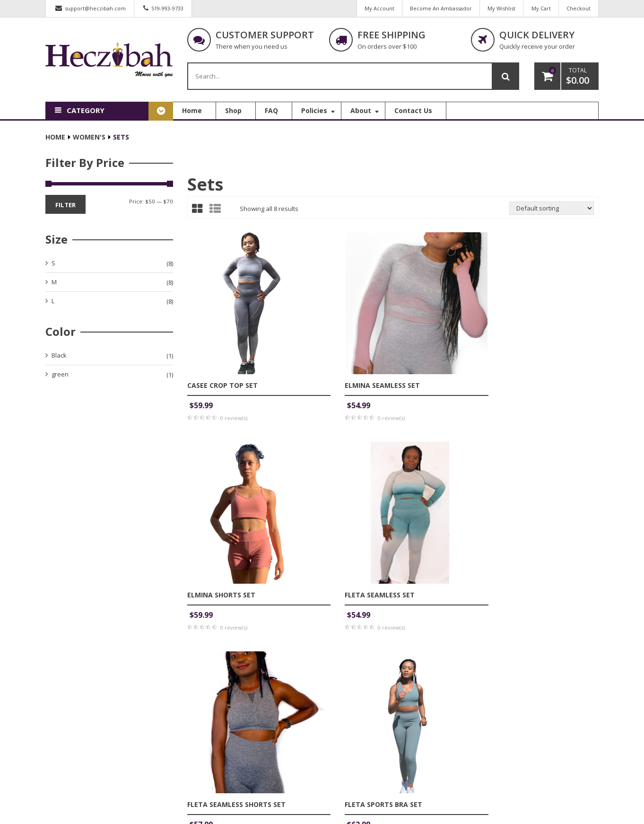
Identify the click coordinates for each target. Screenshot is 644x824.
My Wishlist (500, 8)
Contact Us (352, 754)
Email (288, 620)
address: (214, 735)
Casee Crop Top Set (222, 338)
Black (59, 358)
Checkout (578, 8)
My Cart (540, 8)
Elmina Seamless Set (331, 338)
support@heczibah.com (95, 8)
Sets (205, 187)
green (60, 377)
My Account (376, 8)
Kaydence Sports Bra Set (552, 498)
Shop (344, 720)
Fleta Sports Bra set (332, 498)
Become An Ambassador (438, 8)
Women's (89, 140)
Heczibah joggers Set (439, 498)
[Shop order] (552, 211)
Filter (65, 207)
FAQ (342, 737)
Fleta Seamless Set (541, 338)
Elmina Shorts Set (434, 338)
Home (55, 140)
